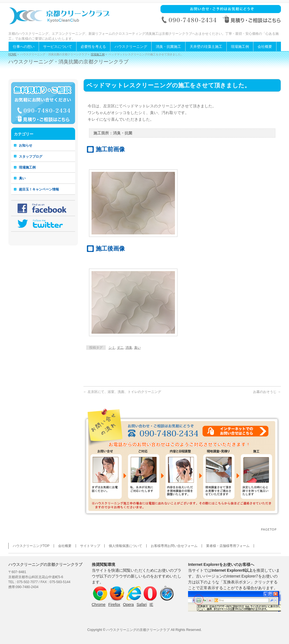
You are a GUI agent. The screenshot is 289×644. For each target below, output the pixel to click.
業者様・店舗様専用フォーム (228, 546)
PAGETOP (269, 529)
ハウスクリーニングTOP (31, 546)
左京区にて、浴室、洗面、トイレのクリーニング (122, 392)
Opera (128, 605)
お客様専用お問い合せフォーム (174, 546)
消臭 (129, 348)
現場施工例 (98, 54)
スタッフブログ (31, 157)
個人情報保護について (125, 546)
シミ (112, 348)
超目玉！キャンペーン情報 (39, 189)
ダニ (120, 348)
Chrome (99, 605)
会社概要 (65, 546)
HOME (13, 54)
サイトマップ (90, 546)
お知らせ (26, 145)
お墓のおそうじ (267, 392)
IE (151, 605)
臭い (137, 348)
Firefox (114, 605)
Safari (142, 605)
